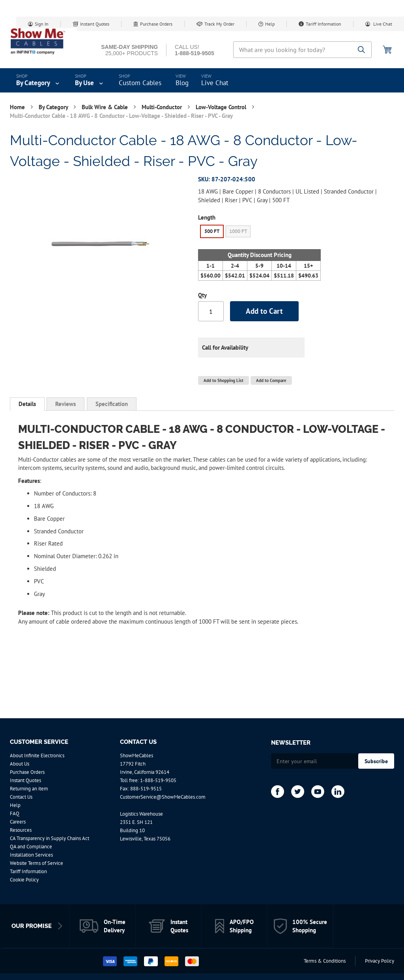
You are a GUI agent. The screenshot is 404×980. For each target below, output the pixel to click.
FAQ (15, 813)
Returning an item (29, 789)
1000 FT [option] (238, 231)
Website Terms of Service (36, 863)
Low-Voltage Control (222, 107)
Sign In (42, 24)
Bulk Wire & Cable (106, 107)
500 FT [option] (212, 231)
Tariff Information (324, 24)
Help (270, 24)
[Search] (362, 50)
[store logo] (43, 41)
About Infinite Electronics (37, 755)
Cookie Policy (24, 880)
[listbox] (259, 232)
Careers (18, 822)
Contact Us (21, 797)
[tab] (27, 404)
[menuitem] (38, 80)
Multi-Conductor (163, 107)
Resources (21, 830)
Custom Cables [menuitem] (140, 83)
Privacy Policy (380, 961)
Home (18, 107)
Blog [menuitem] (182, 83)
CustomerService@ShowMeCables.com (163, 797)
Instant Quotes (95, 24)
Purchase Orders (156, 24)
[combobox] (302, 50)
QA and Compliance (31, 847)
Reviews (65, 404)
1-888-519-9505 (158, 780)
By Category (54, 107)
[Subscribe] (376, 761)
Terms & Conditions (325, 961)
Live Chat (382, 24)
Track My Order (219, 24)
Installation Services (31, 855)
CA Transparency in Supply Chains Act (50, 838)
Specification (112, 404)
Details (27, 404)
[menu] (202, 80)
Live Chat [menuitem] (215, 83)
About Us (20, 764)
